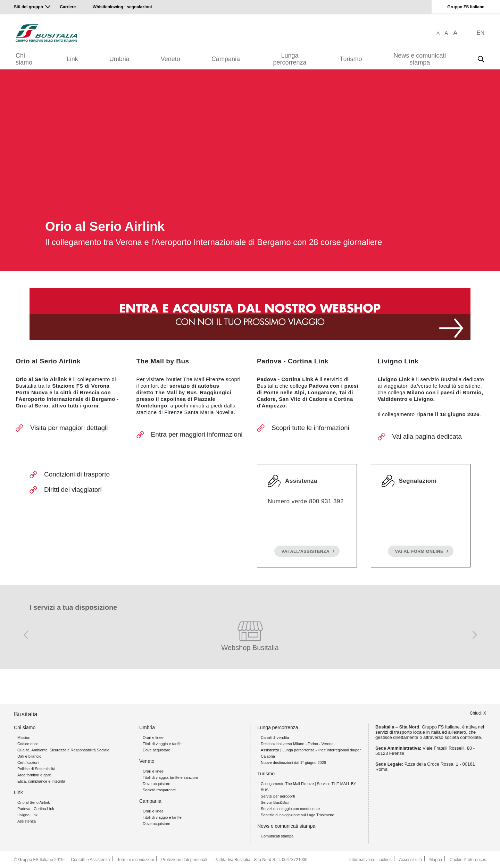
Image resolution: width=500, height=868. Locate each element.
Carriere (68, 7)
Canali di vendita (275, 738)
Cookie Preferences (468, 860)
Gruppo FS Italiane (466, 7)
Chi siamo (24, 59)
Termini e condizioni (136, 860)
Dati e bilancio (29, 756)
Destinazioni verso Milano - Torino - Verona (297, 744)
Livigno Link (27, 815)
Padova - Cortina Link (36, 809)
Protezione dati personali (184, 860)
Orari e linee (153, 738)
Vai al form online (419, 551)
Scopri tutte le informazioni (310, 428)
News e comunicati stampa (420, 59)
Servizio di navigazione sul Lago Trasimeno (298, 815)
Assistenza (27, 821)
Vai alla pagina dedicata (427, 436)
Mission (24, 738)
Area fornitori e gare (34, 775)
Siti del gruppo (28, 7)
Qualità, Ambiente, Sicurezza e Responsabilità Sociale (63, 750)
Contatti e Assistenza (90, 860)
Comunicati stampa (277, 836)
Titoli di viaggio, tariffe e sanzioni (170, 777)
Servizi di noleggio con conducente (290, 809)
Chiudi (476, 713)
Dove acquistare (157, 750)
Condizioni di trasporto (77, 474)
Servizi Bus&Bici (275, 802)
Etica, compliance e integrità (41, 781)
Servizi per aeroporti (278, 796)
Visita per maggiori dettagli (69, 428)
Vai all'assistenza (306, 551)
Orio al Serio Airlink (34, 802)
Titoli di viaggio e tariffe (162, 744)
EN (481, 33)
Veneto (170, 59)
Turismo (351, 59)
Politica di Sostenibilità (36, 769)
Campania (226, 59)
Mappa (436, 860)
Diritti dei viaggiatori (73, 490)
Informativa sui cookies (370, 860)
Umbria (119, 59)
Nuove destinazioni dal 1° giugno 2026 (293, 762)
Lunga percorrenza (290, 59)
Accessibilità (410, 860)
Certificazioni (28, 762)
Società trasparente (159, 790)
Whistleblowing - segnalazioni (122, 7)
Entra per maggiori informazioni (197, 434)
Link (72, 59)
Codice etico (28, 744)
